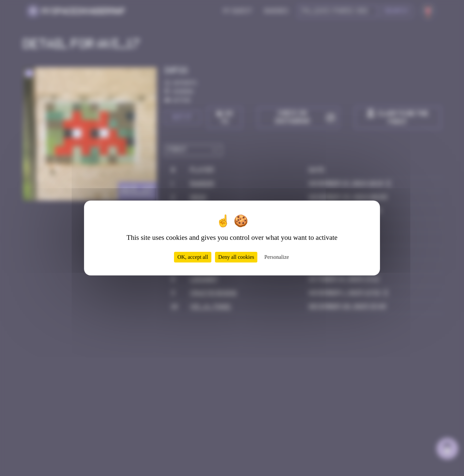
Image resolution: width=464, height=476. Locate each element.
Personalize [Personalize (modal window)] (277, 257)
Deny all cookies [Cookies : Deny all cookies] (236, 257)
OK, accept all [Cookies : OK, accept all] (193, 257)
